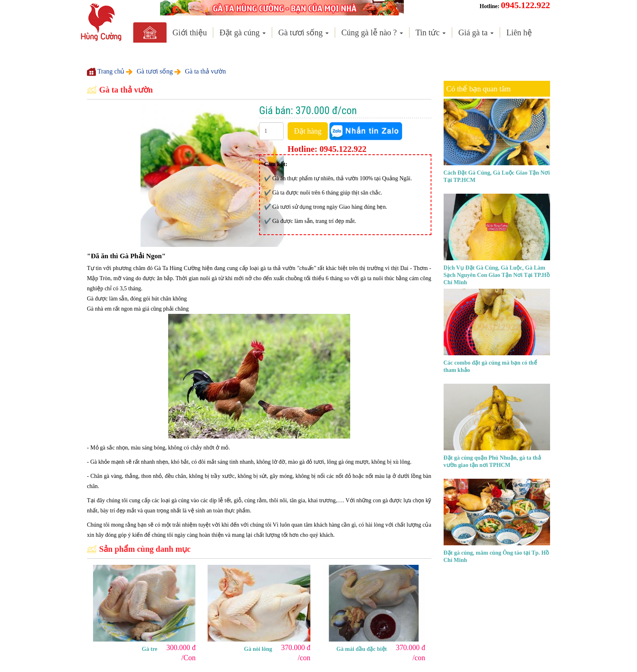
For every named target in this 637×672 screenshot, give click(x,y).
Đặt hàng (308, 131)
